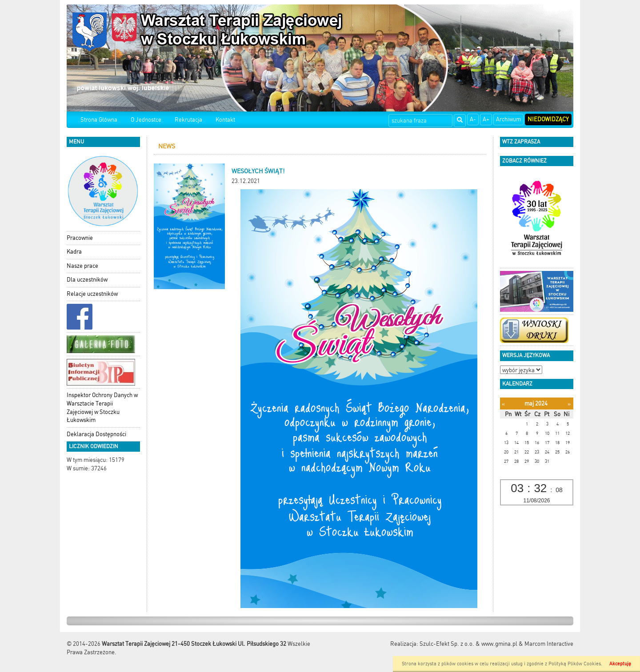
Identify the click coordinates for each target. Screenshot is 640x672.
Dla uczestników (87, 280)
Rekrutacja (188, 120)
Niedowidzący (548, 119)
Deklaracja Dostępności (96, 434)
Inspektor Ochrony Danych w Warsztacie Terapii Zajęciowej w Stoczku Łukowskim (102, 408)
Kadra (74, 252)
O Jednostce (146, 120)
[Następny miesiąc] (569, 404)
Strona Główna (99, 120)
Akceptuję (620, 664)
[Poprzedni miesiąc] (503, 404)
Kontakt (225, 120)
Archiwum (508, 119)
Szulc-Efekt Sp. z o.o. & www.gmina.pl (468, 644)
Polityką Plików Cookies (575, 664)
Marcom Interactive (549, 644)
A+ (486, 119)
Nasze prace (82, 266)
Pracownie (80, 238)
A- (473, 119)
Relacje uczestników (92, 294)
